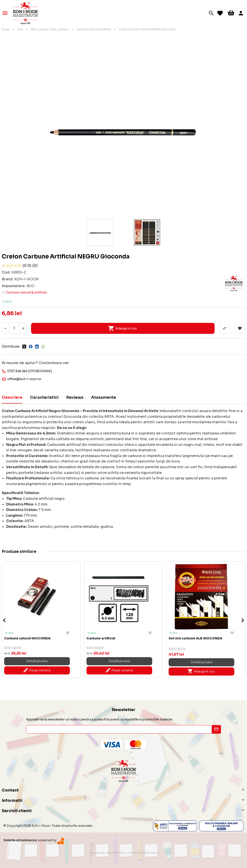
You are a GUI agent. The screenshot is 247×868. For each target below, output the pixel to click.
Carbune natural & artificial (94, 29)
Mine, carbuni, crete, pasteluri (50, 29)
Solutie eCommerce (20, 840)
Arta (20, 29)
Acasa (6, 29)
